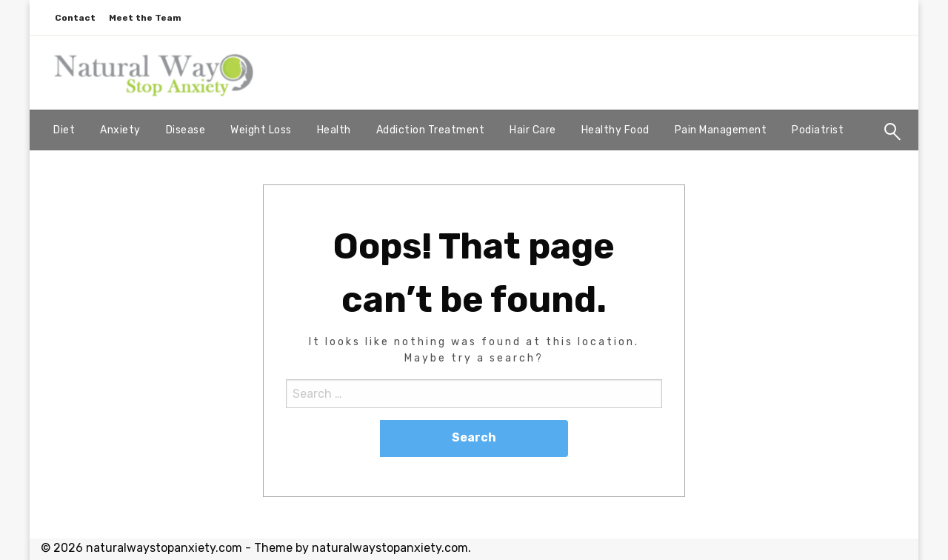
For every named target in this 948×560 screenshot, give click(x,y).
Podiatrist (818, 130)
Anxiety (120, 130)
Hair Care (533, 130)
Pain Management (721, 130)
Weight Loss (261, 130)
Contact (75, 18)
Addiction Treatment (431, 130)
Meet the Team (145, 18)
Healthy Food (615, 130)
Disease (186, 130)
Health (334, 130)
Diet (64, 130)
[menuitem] (64, 130)
